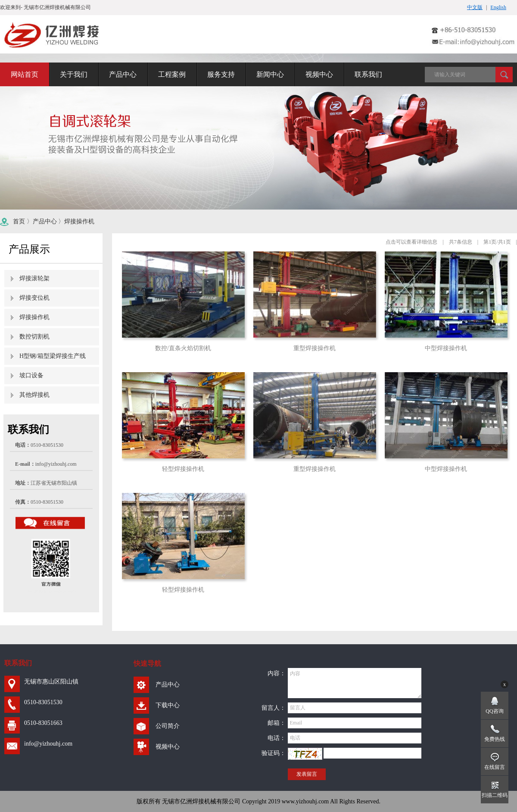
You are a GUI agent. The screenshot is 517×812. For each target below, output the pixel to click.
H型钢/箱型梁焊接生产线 (53, 356)
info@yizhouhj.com (56, 464)
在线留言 (495, 767)
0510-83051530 (43, 702)
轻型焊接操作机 (183, 469)
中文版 (475, 7)
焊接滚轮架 (34, 278)
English (498, 7)
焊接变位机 (34, 298)
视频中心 (168, 747)
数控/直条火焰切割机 (183, 348)
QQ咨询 (494, 711)
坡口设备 (31, 375)
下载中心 (168, 705)
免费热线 (495, 739)
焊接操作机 (79, 221)
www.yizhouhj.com (305, 801)
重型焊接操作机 (315, 348)
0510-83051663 (43, 723)
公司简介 (168, 726)
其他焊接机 (34, 395)
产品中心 (45, 221)
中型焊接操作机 (446, 348)
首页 (19, 221)
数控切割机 (34, 337)
